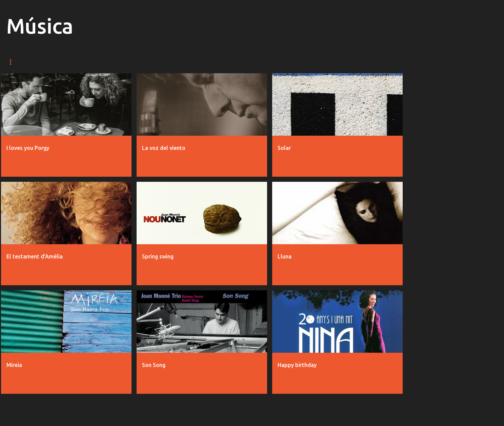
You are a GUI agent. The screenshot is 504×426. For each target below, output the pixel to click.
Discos (114, 62)
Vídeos (49, 62)
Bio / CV (148, 62)
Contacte (214, 62)
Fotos (82, 62)
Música (16, 62)
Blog (179, 62)
